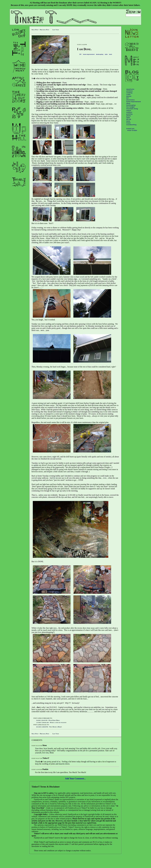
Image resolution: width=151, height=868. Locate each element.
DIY (80, 54)
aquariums (130, 89)
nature (129, 110)
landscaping (100, 54)
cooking (129, 93)
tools (110, 54)
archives (130, 91)
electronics (130, 100)
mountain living (132, 109)
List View (56, 30)
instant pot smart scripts (132, 129)
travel (128, 123)
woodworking (131, 125)
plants (129, 116)
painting (129, 114)
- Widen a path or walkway (51, 722)
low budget (130, 107)
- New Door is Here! (49, 727)
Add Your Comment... (75, 778)
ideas (128, 103)
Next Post (35, 30)
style (106, 54)
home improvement (89, 54)
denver (129, 96)
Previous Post (45, 30)
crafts (128, 94)
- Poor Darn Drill (48, 720)
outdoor (129, 112)
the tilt (129, 119)
